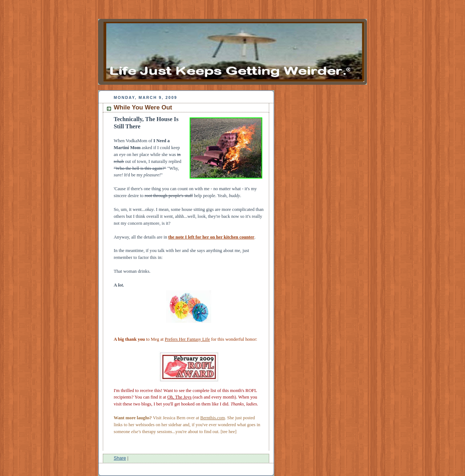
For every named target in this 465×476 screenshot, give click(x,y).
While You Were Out (143, 107)
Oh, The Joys (179, 397)
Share (120, 458)
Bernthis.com (213, 418)
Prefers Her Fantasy (184, 339)
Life (206, 339)
